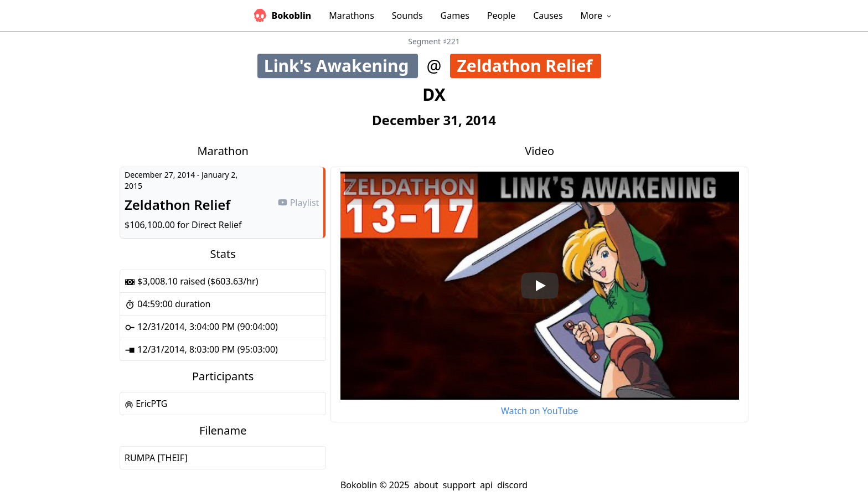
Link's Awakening (340, 66)
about (426, 485)
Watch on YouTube (539, 411)
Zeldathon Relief (529, 66)
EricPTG (146, 404)
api (486, 485)
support (459, 485)
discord (512, 485)
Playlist (298, 203)
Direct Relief (217, 225)
